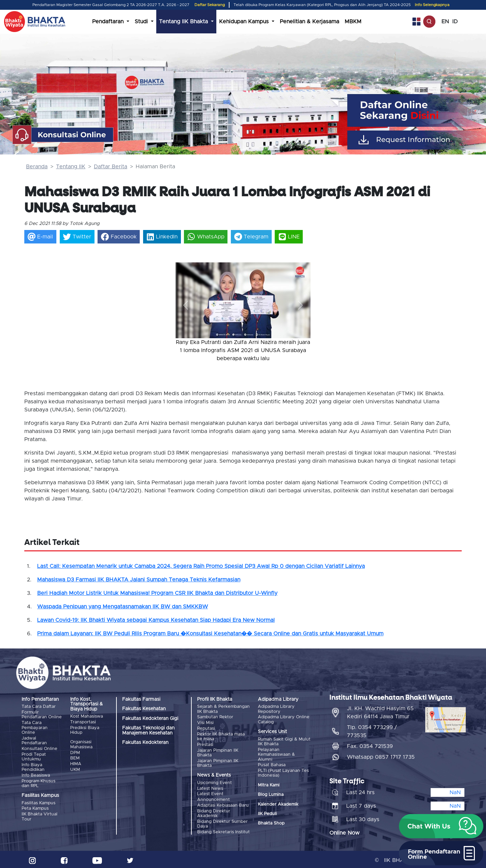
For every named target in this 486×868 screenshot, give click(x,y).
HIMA (76, 763)
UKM (75, 769)
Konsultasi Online (39, 748)
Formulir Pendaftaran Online (42, 715)
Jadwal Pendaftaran (34, 740)
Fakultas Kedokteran (145, 743)
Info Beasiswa (36, 774)
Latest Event (210, 793)
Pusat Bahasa (272, 765)
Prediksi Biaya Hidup (85, 730)
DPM (75, 752)
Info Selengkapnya (432, 5)
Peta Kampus (35, 807)
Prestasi (205, 744)
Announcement (213, 799)
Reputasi (206, 728)
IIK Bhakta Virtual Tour (39, 816)
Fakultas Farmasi (141, 699)
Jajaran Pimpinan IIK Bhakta (218, 752)
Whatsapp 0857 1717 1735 (381, 755)
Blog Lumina (271, 794)
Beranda (37, 167)
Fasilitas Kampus (38, 802)
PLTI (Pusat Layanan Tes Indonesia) (283, 773)
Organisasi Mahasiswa (81, 744)
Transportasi (83, 722)
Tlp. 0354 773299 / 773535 (372, 730)
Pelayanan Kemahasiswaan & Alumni (276, 754)
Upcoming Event (214, 782)
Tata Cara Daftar (39, 707)
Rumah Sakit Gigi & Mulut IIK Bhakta (284, 741)
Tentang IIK (71, 167)
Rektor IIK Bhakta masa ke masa (221, 736)
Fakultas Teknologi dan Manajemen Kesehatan (148, 730)
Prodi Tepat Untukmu (34, 756)
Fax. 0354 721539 (370, 745)
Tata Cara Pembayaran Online (35, 728)
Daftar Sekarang (210, 5)
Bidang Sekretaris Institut (223, 830)
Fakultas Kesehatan (144, 709)
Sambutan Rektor (215, 717)
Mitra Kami (269, 785)
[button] (186, 305)
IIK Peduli (267, 814)
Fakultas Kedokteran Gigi (150, 719)
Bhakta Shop (271, 823)
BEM (75, 758)
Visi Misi (205, 723)
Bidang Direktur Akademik (214, 812)
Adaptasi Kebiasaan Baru (223, 804)
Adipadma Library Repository (276, 709)
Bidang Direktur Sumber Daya (222, 822)
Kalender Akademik (278, 804)
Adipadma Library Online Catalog (284, 719)
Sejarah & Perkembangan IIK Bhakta (223, 709)
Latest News (210, 788)
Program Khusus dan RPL (38, 783)
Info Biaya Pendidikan (33, 767)
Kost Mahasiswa (87, 716)
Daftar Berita (111, 167)
